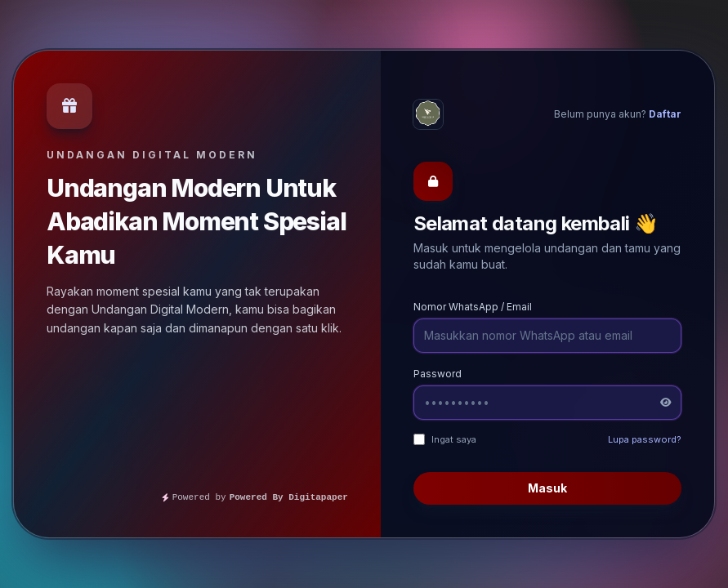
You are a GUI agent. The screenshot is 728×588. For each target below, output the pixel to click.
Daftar (665, 114)
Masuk (547, 488)
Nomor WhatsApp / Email (473, 307)
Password (438, 374)
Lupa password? (645, 439)
